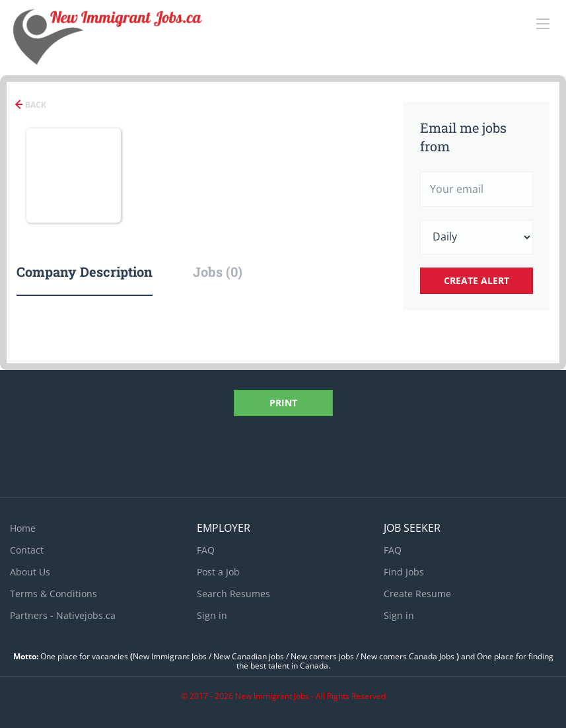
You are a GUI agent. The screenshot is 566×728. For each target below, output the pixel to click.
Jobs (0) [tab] (218, 272)
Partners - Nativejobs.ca (63, 615)
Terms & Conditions (53, 594)
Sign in (212, 615)
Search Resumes (233, 594)
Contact (27, 550)
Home (23, 528)
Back (35, 105)
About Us (30, 572)
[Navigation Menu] (543, 24)
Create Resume (417, 594)
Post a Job (218, 572)
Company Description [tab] (85, 272)
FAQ (206, 550)
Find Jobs (404, 572)
